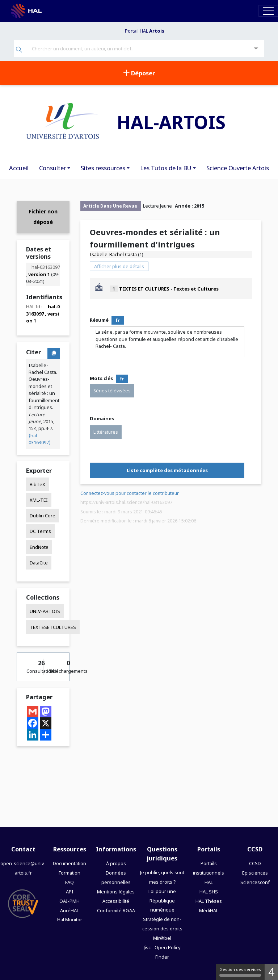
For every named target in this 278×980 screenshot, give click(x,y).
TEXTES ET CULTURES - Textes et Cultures (169, 289)
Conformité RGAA (116, 910)
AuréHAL (69, 910)
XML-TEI (39, 500)
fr (118, 320)
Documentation (69, 863)
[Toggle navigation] (268, 11)
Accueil (19, 168)
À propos (116, 863)
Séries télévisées (112, 391)
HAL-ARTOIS (171, 122)
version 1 (39, 274)
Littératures (106, 432)
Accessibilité (116, 901)
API (70, 892)
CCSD (255, 863)
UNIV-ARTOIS (45, 611)
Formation (69, 873)
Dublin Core (43, 516)
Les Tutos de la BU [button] (166, 168)
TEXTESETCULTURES (53, 627)
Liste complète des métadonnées (167, 470)
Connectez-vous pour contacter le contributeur (130, 493)
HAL (209, 882)
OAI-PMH (69, 901)
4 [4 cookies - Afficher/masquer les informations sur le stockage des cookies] (271, 972)
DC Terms (40, 531)
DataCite (39, 563)
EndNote (39, 547)
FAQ (69, 882)
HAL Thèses (209, 901)
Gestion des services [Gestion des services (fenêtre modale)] (240, 972)
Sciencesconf (255, 882)
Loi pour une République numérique (162, 901)
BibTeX (37, 484)
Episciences (255, 873)
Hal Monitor (70, 919)
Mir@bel (162, 938)
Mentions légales (116, 892)
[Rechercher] (19, 50)
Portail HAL (145, 31)
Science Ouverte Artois (238, 168)
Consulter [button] (52, 168)
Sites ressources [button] (103, 168)
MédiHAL (209, 910)
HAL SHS (209, 892)
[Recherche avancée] (256, 49)
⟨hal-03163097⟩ (40, 439)
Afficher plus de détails (119, 266)
